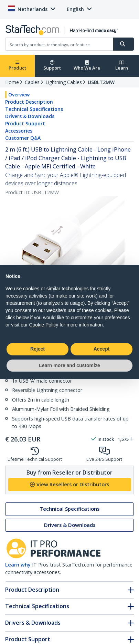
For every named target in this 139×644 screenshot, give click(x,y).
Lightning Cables (64, 82)
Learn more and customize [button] (69, 365)
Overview (19, 95)
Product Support (25, 123)
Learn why (18, 565)
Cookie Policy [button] (44, 325)
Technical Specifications (34, 109)
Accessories (19, 131)
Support (52, 66)
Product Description (29, 102)
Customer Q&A (23, 138)
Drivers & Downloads (30, 116)
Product (17, 66)
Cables (32, 82)
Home (12, 82)
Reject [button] (38, 349)
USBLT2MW (101, 82)
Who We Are (87, 66)
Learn (122, 66)
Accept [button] (102, 349)
